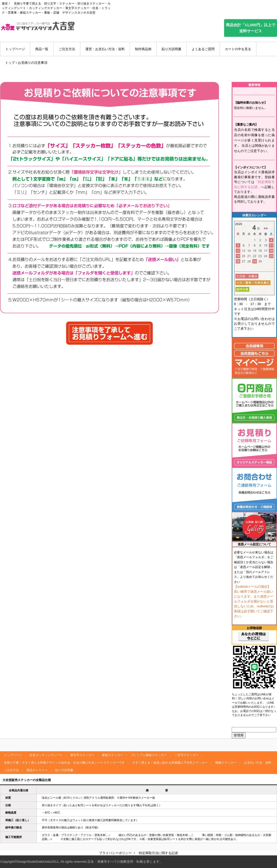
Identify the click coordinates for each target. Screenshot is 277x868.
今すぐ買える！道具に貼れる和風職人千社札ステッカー (170, 763)
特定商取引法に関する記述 (158, 853)
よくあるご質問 (203, 49)
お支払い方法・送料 (258, 763)
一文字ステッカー (187, 755)
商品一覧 (42, 49)
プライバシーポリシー (115, 853)
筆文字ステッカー (82, 755)
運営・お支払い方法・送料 (105, 49)
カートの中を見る (238, 49)
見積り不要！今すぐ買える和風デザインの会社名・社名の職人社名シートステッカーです (64, 763)
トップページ (15, 49)
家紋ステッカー (113, 755)
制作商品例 (143, 49)
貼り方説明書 (171, 49)
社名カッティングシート (46, 755)
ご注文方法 (67, 49)
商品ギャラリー (37, 770)
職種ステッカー (226, 763)
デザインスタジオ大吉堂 (38, 26)
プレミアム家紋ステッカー (149, 755)
